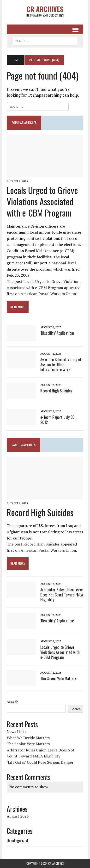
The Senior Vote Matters (58, 678)
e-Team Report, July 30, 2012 (58, 420)
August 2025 (18, 816)
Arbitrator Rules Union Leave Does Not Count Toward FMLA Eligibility (62, 595)
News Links (16, 732)
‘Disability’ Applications (57, 333)
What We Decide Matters (28, 738)
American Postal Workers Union (48, 294)
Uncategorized (17, 841)
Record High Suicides (56, 391)
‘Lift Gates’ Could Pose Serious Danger (40, 762)
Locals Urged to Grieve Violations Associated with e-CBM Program (42, 201)
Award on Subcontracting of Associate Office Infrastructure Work (61, 365)
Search (13, 702)
